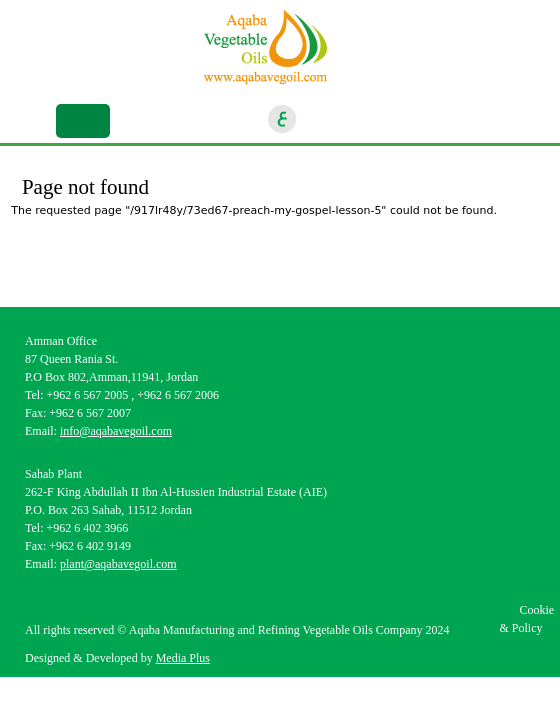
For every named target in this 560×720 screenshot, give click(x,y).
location (489, 119)
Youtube (422, 119)
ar (283, 119)
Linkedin (389, 119)
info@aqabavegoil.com (116, 431)
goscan (456, 119)
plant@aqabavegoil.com (118, 564)
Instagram (355, 119)
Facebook (322, 119)
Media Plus (183, 658)
